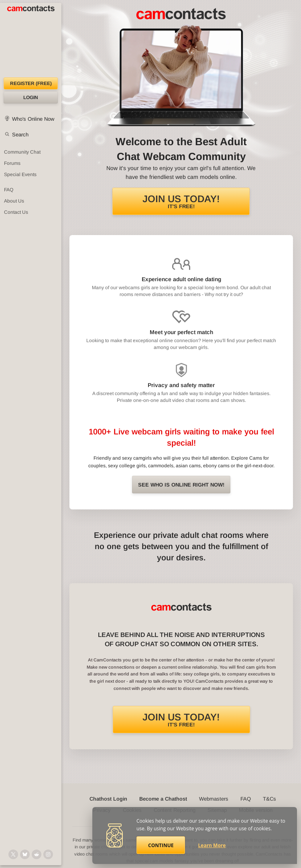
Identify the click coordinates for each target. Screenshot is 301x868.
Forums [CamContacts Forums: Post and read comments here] (12, 163)
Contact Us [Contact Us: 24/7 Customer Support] (16, 212)
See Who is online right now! (181, 485)
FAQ (246, 799)
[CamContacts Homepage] (31, 40)
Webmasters (214, 799)
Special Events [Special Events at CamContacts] (20, 174)
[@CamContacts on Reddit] (37, 854)
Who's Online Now (33, 119)
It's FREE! (181, 201)
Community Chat (22, 152)
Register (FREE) (31, 83)
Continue (161, 845)
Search (20, 135)
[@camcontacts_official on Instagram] (48, 854)
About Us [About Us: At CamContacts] (14, 201)
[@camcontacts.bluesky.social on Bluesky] (25, 854)
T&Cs (269, 799)
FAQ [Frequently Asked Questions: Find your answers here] (9, 190)
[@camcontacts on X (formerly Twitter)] (13, 854)
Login (31, 97)
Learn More (212, 845)
